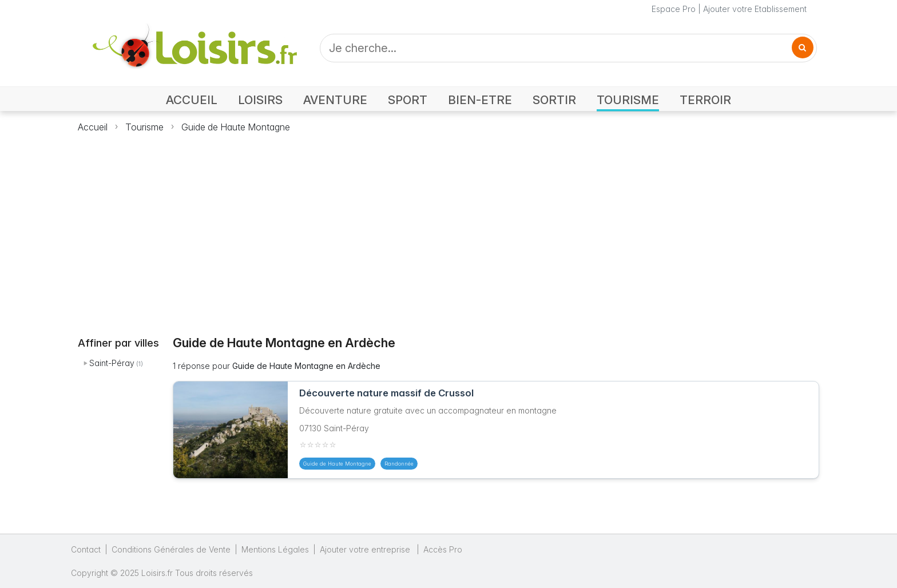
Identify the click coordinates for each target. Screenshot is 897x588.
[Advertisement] (449, 228)
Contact (86, 549)
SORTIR (554, 100)
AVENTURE (335, 100)
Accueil (93, 127)
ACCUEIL (192, 100)
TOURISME (628, 100)
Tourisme (144, 127)
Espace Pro (674, 9)
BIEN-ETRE (480, 100)
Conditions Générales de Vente (171, 549)
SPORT (408, 100)
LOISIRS (260, 100)
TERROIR (705, 100)
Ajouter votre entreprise (366, 549)
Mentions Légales (275, 549)
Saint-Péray (112, 363)
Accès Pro (443, 549)
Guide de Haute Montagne (236, 127)
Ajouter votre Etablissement (755, 9)
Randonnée (399, 464)
